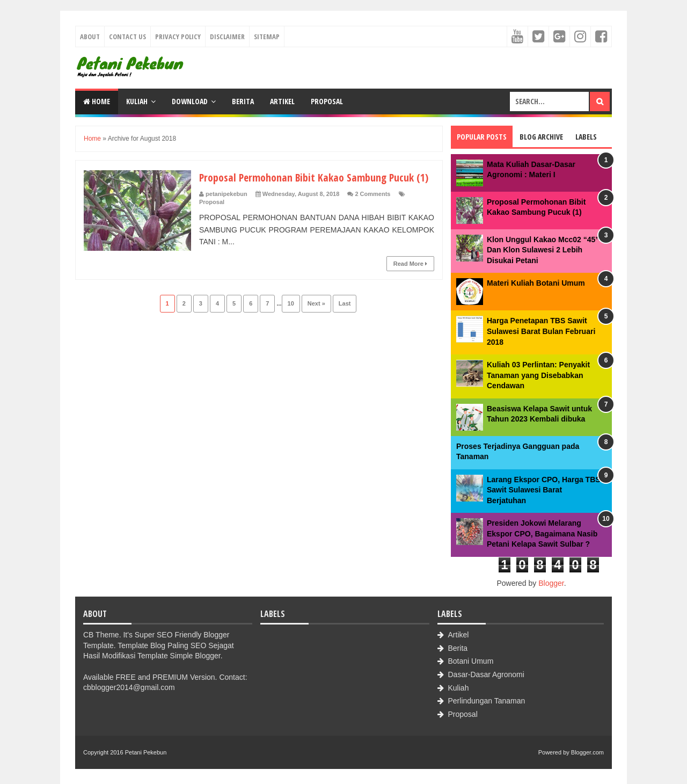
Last (345, 320)
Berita (243, 101)
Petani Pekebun (146, 752)
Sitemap (267, 37)
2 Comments (372, 210)
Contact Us (127, 37)
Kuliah (137, 101)
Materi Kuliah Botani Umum (536, 283)
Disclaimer (227, 37)
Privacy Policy (178, 37)
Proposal (327, 101)
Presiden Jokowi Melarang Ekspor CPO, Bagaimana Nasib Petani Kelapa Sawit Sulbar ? (542, 533)
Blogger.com (587, 752)
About (90, 37)
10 (291, 320)
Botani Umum (471, 661)
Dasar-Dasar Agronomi (486, 674)
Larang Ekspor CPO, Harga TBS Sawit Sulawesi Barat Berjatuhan (544, 490)
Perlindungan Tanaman (487, 701)
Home (97, 101)
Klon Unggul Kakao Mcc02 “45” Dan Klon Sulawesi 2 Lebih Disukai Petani (543, 250)
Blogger (551, 583)
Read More (410, 280)
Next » (316, 320)
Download (190, 101)
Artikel (282, 101)
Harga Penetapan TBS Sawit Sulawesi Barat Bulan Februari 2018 (541, 331)
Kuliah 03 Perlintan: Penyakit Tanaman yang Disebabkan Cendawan (538, 375)
